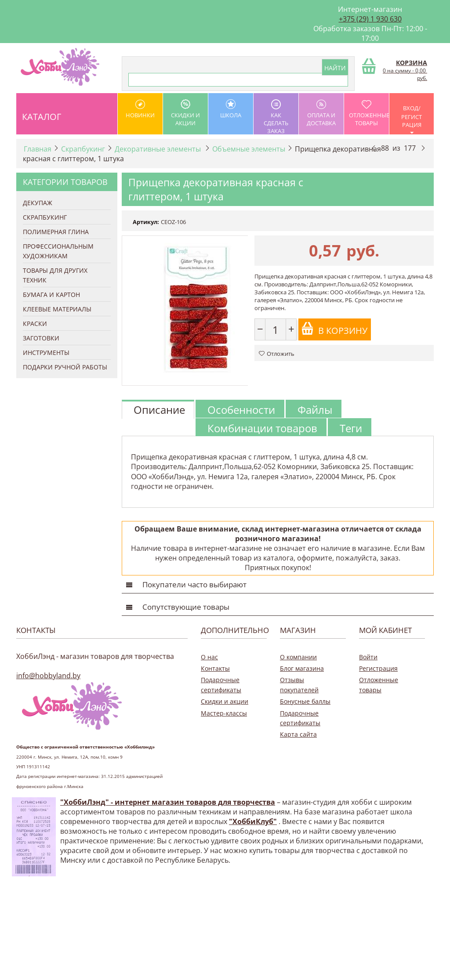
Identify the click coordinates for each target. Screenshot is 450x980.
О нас (209, 657)
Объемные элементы (249, 149)
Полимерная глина (56, 232)
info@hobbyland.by (48, 676)
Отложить (277, 354)
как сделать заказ (276, 117)
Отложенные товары (369, 113)
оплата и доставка (321, 113)
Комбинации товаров (262, 428)
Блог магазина (302, 668)
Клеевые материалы (57, 309)
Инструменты (46, 353)
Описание (159, 410)
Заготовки (41, 338)
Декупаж (38, 203)
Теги (351, 428)
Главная (38, 149)
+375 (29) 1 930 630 (370, 19)
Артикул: (146, 222)
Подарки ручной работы (65, 367)
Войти (368, 657)
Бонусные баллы (305, 701)
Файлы (315, 410)
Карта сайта (298, 734)
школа (231, 109)
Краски (35, 324)
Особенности (241, 410)
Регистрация (378, 668)
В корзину (334, 329)
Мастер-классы (224, 713)
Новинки (140, 109)
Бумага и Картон (51, 295)
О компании (298, 657)
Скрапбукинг (83, 149)
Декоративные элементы (159, 149)
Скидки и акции (185, 113)
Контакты (215, 668)
